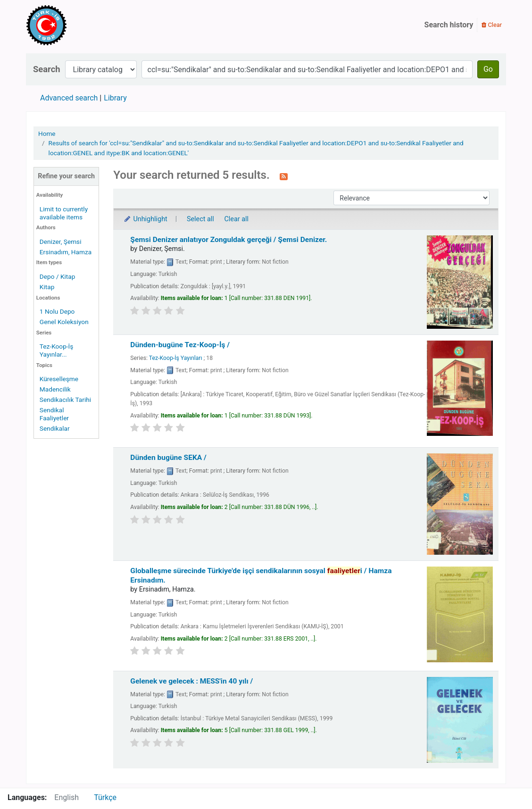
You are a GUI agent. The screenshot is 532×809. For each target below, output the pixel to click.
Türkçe (105, 797)
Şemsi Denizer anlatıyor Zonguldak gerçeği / (229, 240)
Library (115, 98)
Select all (200, 219)
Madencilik (55, 389)
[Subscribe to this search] (284, 176)
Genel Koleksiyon (64, 322)
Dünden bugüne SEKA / (168, 458)
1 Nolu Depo (57, 311)
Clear (492, 25)
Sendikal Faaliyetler (54, 414)
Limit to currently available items (64, 213)
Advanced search (69, 98)
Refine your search (66, 176)
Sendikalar (55, 428)
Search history (449, 25)
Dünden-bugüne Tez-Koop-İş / (180, 345)
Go (488, 69)
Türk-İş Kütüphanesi (74, 25)
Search (47, 69)
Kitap (47, 287)
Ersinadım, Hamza (66, 252)
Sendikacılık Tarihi (65, 400)
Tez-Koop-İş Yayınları (176, 358)
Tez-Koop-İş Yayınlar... (57, 350)
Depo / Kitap (58, 276)
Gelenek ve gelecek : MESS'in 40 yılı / (191, 681)
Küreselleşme (59, 379)
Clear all (236, 219)
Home (47, 133)
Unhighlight (145, 219)
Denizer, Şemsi (61, 242)
